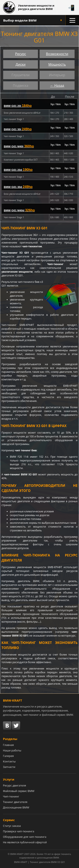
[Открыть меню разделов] (72, 20)
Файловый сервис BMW (19, 791)
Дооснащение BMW (16, 807)
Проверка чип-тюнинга (19, 831)
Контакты (9, 761)
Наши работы (12, 750)
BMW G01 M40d (19, 210)
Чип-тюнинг (11, 796)
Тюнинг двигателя (15, 802)
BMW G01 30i (18, 129)
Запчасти (9, 767)
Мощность (57, 64)
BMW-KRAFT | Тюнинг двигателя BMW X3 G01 (40, 862)
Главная (8, 745)
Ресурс (21, 54)
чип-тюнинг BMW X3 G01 (21, 474)
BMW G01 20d (18, 170)
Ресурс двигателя (15, 785)
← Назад (57, 86)
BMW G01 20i (18, 106)
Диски (21, 64)
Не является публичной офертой (25, 842)
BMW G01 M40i (19, 146)
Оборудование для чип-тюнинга (25, 837)
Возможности (57, 54)
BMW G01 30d (18, 187)
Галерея (8, 756)
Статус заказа (12, 826)
